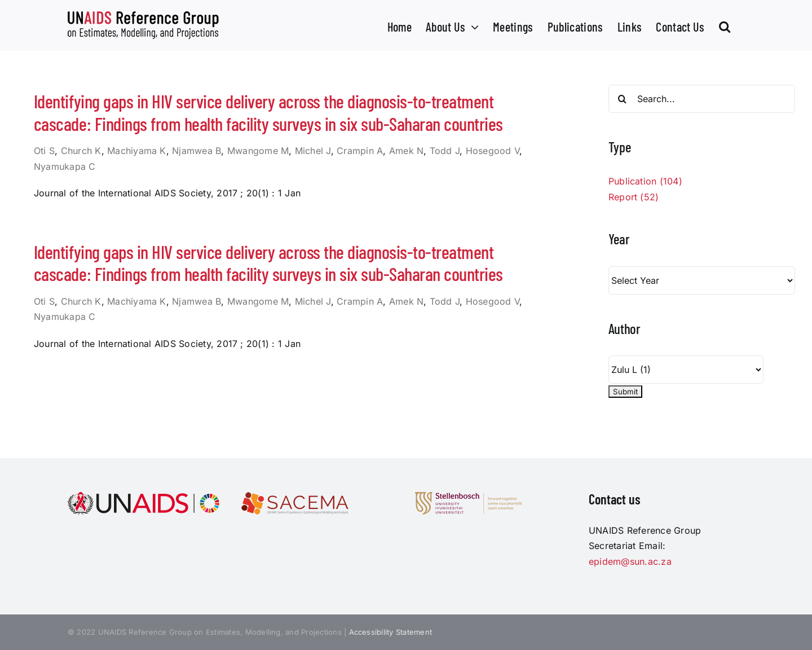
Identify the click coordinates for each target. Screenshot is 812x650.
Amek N (406, 151)
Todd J (445, 151)
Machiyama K (137, 151)
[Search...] (702, 99)
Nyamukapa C (65, 166)
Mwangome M (258, 151)
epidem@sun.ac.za (630, 561)
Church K (81, 151)
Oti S (44, 151)
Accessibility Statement (391, 632)
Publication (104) (645, 181)
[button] (725, 25)
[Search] (623, 99)
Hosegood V (493, 151)
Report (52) (634, 197)
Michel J (313, 151)
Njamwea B (197, 151)
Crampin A (360, 151)
